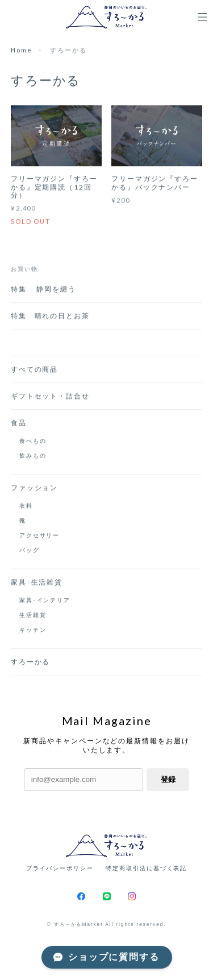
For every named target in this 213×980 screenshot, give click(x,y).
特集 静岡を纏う (47, 290)
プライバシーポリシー (60, 868)
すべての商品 (35, 370)
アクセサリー (40, 536)
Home (22, 50)
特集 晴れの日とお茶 (54, 317)
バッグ (30, 551)
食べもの (33, 442)
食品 (19, 424)
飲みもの (33, 456)
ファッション (35, 489)
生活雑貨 (33, 616)
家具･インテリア (45, 601)
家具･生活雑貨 (37, 583)
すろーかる (31, 663)
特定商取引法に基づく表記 (146, 868)
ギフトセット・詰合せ (50, 397)
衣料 (26, 507)
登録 (168, 779)
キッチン (33, 631)
